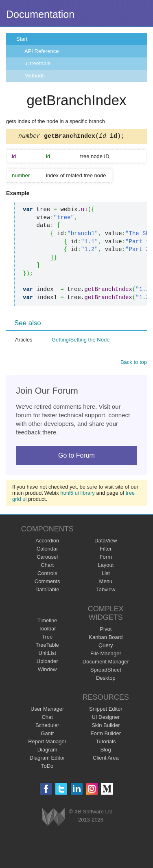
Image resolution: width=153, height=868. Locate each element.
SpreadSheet (106, 671)
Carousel (47, 558)
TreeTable (47, 646)
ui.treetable (37, 63)
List (106, 574)
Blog (106, 751)
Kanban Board (106, 638)
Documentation (40, 14)
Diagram (47, 751)
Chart (47, 566)
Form (106, 558)
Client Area (106, 759)
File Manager (106, 655)
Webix (54, 818)
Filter (106, 550)
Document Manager (106, 663)
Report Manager (47, 743)
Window (47, 671)
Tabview (106, 591)
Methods (35, 76)
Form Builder (106, 735)
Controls (47, 574)
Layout (106, 566)
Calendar (47, 550)
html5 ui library (78, 494)
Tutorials (106, 743)
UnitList (47, 654)
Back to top (134, 363)
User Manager (47, 710)
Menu (106, 583)
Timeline (47, 622)
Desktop (106, 679)
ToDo (47, 767)
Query (106, 647)
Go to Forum (76, 457)
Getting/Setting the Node (81, 341)
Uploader (47, 662)
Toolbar (47, 630)
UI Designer (106, 718)
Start (22, 39)
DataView (106, 542)
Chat (47, 718)
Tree (47, 638)
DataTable (47, 591)
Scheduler (47, 726)
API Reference (42, 51)
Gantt (47, 735)
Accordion (47, 542)
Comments (47, 583)
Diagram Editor (47, 759)
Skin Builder (106, 726)
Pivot (106, 630)
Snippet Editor (106, 710)
